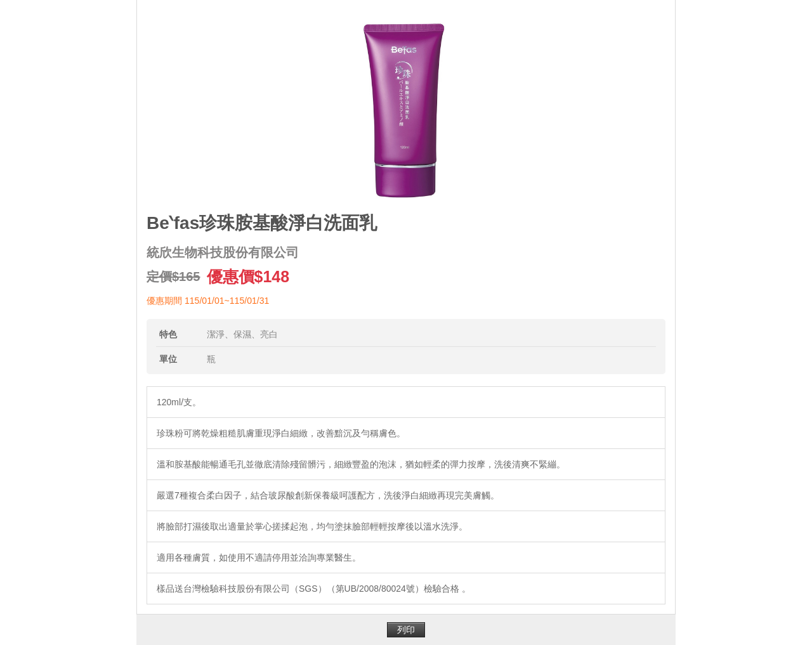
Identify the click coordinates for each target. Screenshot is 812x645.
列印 (406, 630)
